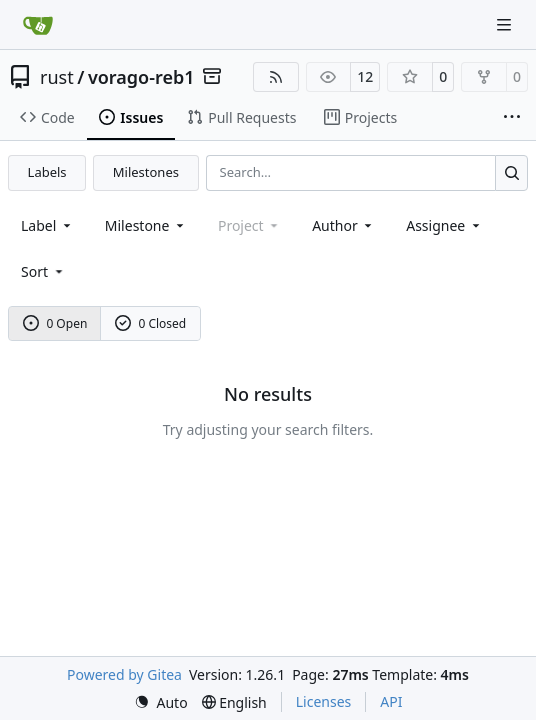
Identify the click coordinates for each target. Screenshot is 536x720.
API (391, 701)
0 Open (55, 323)
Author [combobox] (343, 225)
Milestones (146, 172)
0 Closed (151, 323)
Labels (47, 172)
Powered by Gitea (124, 674)
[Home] (38, 25)
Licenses (324, 701)
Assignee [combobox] (444, 225)
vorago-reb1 (141, 77)
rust (57, 77)
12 (365, 76)
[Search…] (511, 172)
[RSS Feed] (276, 77)
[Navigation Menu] (506, 24)
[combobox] (47, 225)
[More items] (512, 118)
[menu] (43, 271)
